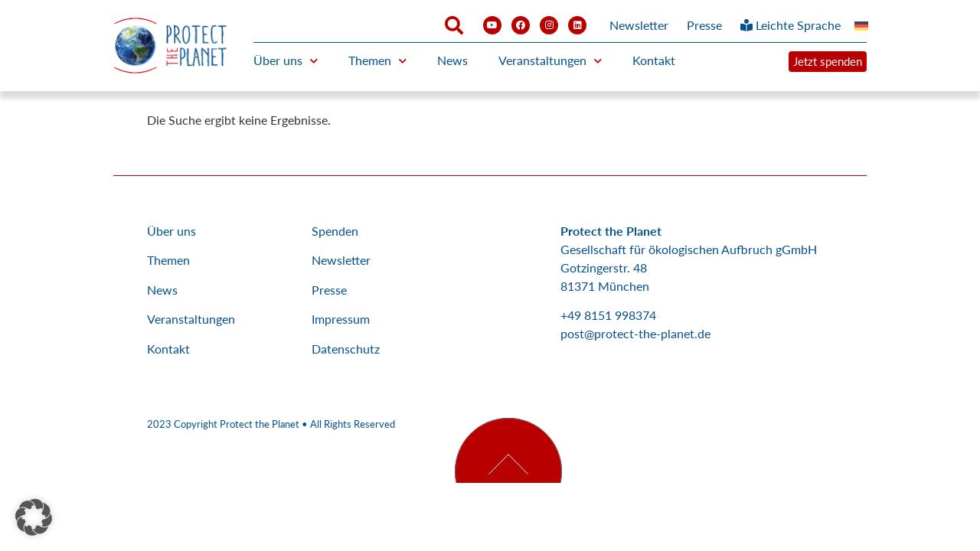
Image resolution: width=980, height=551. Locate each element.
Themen (377, 61)
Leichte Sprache (791, 25)
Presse (704, 25)
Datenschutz (346, 349)
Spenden (335, 231)
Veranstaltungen (550, 61)
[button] (34, 517)
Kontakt (654, 60)
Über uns (286, 61)
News (452, 60)
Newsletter (639, 25)
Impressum (341, 319)
